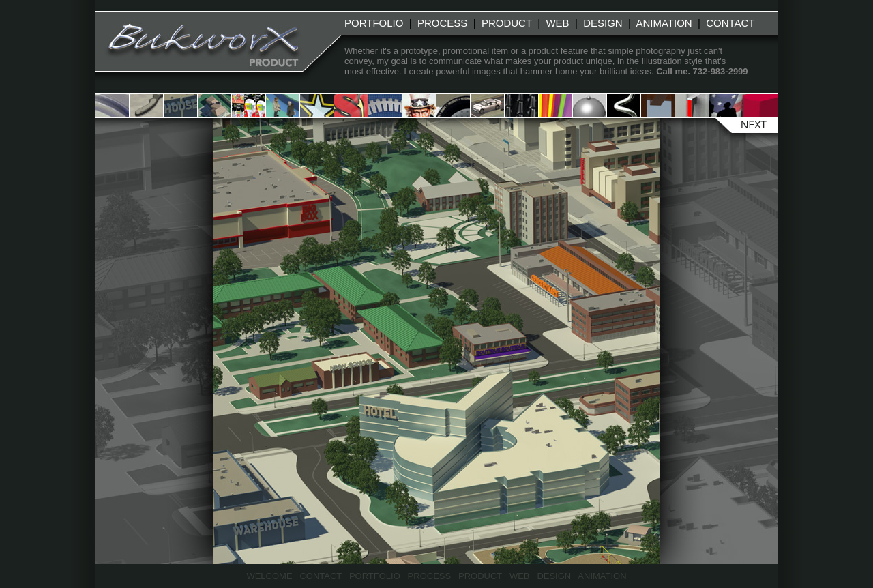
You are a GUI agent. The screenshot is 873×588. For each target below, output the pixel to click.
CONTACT (730, 23)
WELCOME (269, 576)
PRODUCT (507, 23)
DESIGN (603, 23)
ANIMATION (664, 23)
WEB (557, 23)
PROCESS (442, 23)
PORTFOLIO (374, 23)
